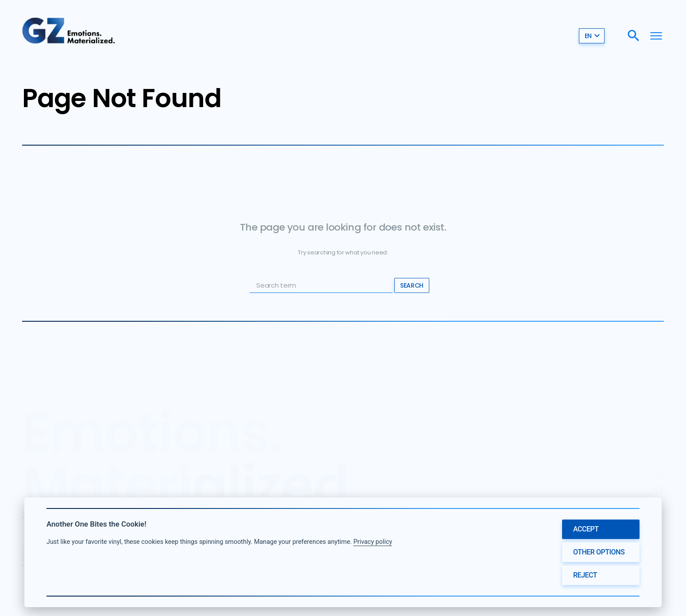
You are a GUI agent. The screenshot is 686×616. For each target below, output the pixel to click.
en (592, 35)
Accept (586, 529)
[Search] (634, 36)
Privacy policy (373, 542)
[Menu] (656, 36)
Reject (585, 575)
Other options (599, 552)
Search (412, 285)
